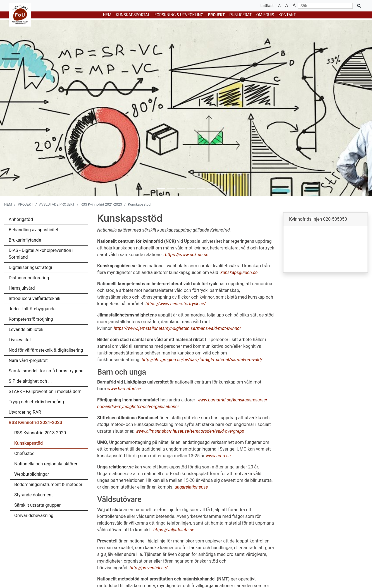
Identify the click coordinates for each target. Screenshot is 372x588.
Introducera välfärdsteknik (34, 298)
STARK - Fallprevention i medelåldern (45, 391)
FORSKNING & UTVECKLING (179, 15)
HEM (107, 15)
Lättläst (267, 6)
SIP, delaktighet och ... (30, 381)
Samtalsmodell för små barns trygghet (47, 371)
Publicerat (240, 15)
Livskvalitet (20, 340)
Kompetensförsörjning (31, 319)
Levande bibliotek (26, 329)
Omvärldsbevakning (34, 516)
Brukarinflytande (25, 240)
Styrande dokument (34, 495)
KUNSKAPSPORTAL (133, 15)
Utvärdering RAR (25, 412)
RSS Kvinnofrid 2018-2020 (40, 433)
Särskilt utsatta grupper (37, 505)
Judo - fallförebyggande (32, 309)
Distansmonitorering (29, 278)
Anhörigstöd (21, 219)
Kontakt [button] (287, 15)
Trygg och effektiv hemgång (36, 402)
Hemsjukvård (22, 288)
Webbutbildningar (32, 474)
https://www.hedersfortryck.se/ (176, 304)
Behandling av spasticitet (34, 230)
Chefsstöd (24, 454)
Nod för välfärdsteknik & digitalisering (46, 350)
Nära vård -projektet (28, 360)
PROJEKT (216, 15)
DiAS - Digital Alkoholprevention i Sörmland (41, 254)
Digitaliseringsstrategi (30, 267)
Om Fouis (265, 15)
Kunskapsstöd (28, 443)
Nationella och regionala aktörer (46, 464)
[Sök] (325, 6)
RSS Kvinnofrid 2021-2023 (101, 204)
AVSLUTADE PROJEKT (57, 204)
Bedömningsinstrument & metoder (48, 485)
